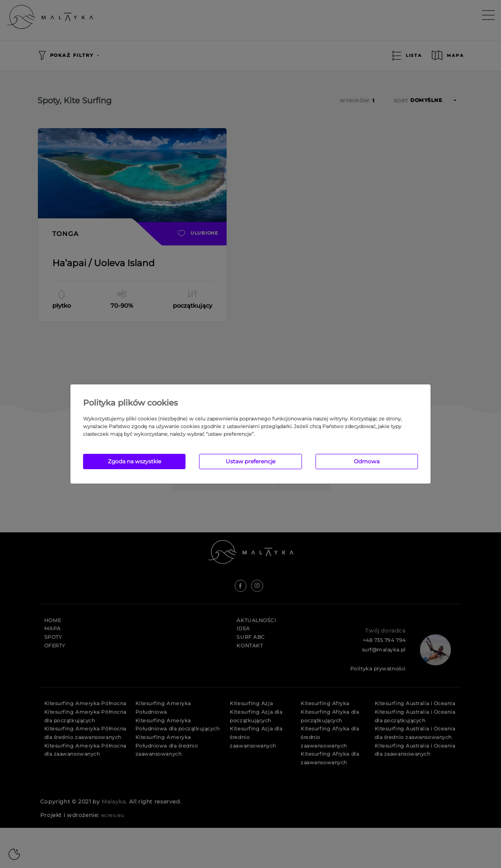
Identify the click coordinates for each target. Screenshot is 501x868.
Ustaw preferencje (250, 461)
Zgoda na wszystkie (135, 461)
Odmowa (367, 461)
